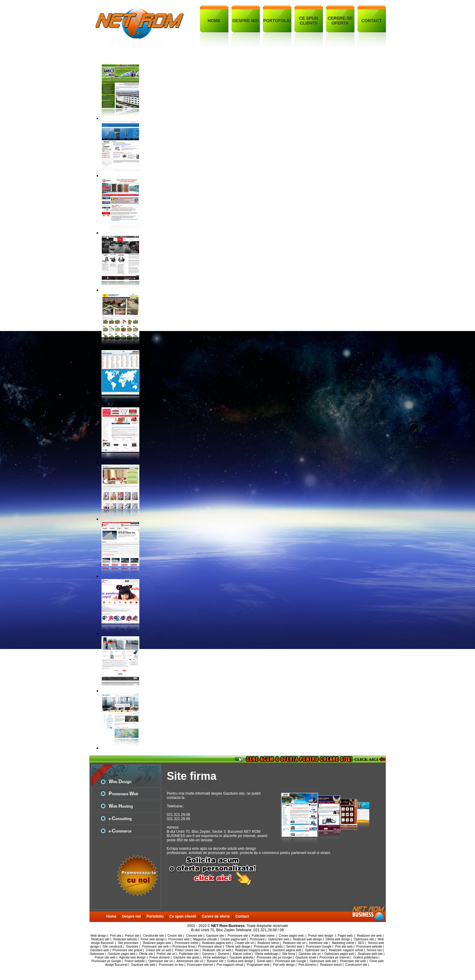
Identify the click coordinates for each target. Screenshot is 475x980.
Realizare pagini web (157, 943)
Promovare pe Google (106, 961)
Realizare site (100, 939)
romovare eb (124, 794)
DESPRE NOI (245, 21)
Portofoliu (155, 916)
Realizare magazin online (252, 950)
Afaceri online (242, 954)
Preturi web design (321, 936)
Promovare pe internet (335, 957)
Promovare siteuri (210, 947)
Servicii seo (374, 950)
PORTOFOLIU (277, 21)
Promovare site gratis (268, 947)
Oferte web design (238, 947)
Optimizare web (279, 939)
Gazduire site (215, 936)
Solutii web (264, 961)
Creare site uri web (158, 950)
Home (111, 916)
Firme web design (153, 939)
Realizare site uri (294, 943)
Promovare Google (319, 947)
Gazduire (132, 947)
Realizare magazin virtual (346, 950)
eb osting (121, 806)
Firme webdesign (214, 957)
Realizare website (125, 939)
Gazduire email (306, 957)
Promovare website (369, 947)
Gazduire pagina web (287, 950)
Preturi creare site (187, 950)
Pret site (116, 936)
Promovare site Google (291, 961)
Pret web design (284, 965)
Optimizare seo (315, 950)
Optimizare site (364, 939)
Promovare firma (184, 947)
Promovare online (187, 943)
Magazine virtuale (205, 939)
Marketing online (343, 943)
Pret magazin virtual (230, 965)
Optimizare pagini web (339, 954)
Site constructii (113, 947)
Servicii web (294, 947)
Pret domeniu (307, 965)
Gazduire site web (143, 965)
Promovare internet (200, 965)
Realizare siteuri (268, 943)
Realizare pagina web (217, 943)
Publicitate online (264, 936)
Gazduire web (100, 950)
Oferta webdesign (267, 954)
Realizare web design (307, 939)
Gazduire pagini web (122, 954)
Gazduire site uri (310, 954)
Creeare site (194, 936)
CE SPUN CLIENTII (308, 21)
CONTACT (372, 21)
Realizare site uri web (217, 950)
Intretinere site (319, 943)
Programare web (258, 965)
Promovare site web (155, 947)
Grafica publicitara (365, 957)
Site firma (289, 954)
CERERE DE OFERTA (340, 21)
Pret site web (344, 947)
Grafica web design (240, 961)
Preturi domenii (159, 957)
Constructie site (153, 936)
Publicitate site (189, 954)
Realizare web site (370, 954)
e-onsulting (120, 819)
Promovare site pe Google (274, 957)
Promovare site (238, 936)
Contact (242, 916)
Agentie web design (133, 957)
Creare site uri (244, 943)
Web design (99, 936)
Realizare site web (369, 936)
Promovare (257, 939)
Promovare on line (171, 965)
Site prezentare (129, 943)
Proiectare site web (353, 961)
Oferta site (146, 954)
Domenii (224, 954)
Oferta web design (338, 939)
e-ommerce (120, 831)
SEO (361, 943)
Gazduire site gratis (186, 957)
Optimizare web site (323, 961)
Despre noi (131, 916)
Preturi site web (105, 957)
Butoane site (215, 961)
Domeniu (208, 954)
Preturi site (132, 936)
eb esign (120, 782)
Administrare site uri (190, 961)
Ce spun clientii (183, 916)
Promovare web (179, 939)
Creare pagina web (233, 939)
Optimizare (97, 954)
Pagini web (346, 936)
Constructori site (356, 965)
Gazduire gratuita (242, 957)
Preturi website (135, 961)
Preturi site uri (166, 954)
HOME (214, 21)
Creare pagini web (292, 936)
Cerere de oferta (216, 916)
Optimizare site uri (161, 961)
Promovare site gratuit (127, 950)
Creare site (175, 936)
